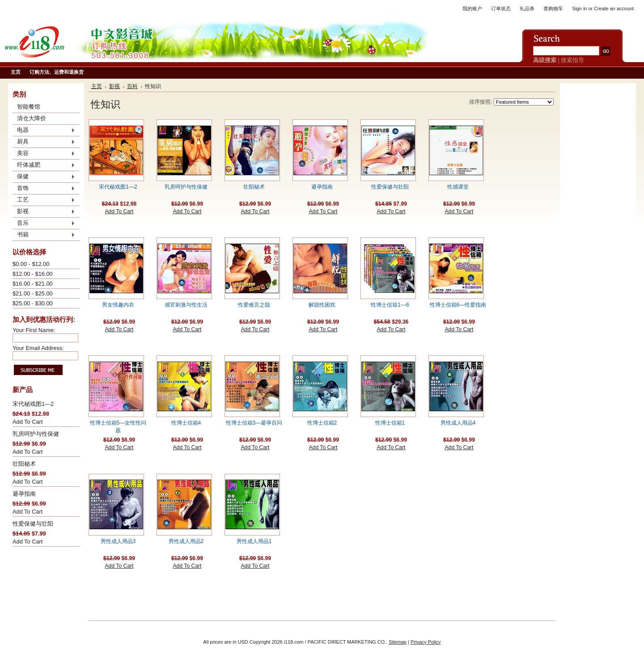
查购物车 (553, 8)
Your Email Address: (38, 348)
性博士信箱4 (186, 423)
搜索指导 (572, 60)
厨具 (44, 142)
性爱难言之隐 (254, 305)
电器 (44, 131)
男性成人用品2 (186, 541)
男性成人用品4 (458, 423)
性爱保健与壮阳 (33, 524)
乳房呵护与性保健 (36, 434)
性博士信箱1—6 (390, 305)
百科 (132, 86)
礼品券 (527, 8)
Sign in (579, 8)
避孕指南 (24, 494)
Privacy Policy (426, 642)
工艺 (44, 200)
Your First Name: (34, 330)
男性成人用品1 (254, 541)
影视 (44, 212)
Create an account (614, 8)
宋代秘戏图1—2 (33, 404)
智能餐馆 (29, 107)
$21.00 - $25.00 (33, 293)
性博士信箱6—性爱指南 (458, 305)
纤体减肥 (44, 165)
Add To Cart (28, 422)
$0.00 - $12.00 (31, 264)
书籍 (44, 235)
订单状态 (501, 8)
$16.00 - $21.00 (33, 284)
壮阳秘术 (24, 464)
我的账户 (472, 8)
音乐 (44, 223)
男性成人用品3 (118, 541)
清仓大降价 (32, 118)
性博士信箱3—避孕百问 (254, 423)
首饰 (44, 189)
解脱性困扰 (322, 305)
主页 (97, 86)
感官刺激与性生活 (186, 305)
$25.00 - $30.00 (33, 303)
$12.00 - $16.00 (33, 274)
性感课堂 (458, 187)
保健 (44, 177)
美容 (44, 154)
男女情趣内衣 (118, 305)
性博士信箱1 (390, 423)
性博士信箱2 (322, 423)
